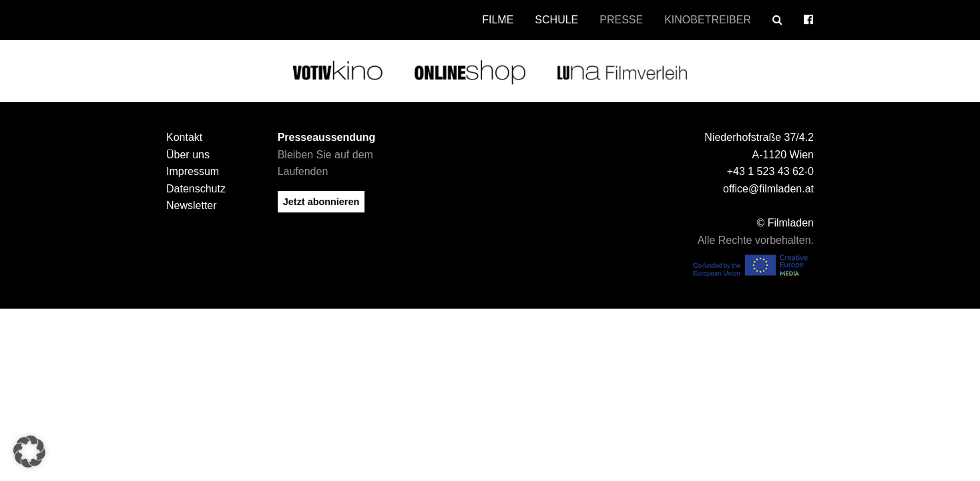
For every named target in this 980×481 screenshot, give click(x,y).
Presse (621, 20)
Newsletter (192, 205)
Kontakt (184, 137)
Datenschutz (196, 189)
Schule (556, 20)
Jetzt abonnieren (321, 202)
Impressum (193, 171)
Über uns (188, 155)
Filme (498, 20)
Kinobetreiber (708, 20)
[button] (29, 452)
